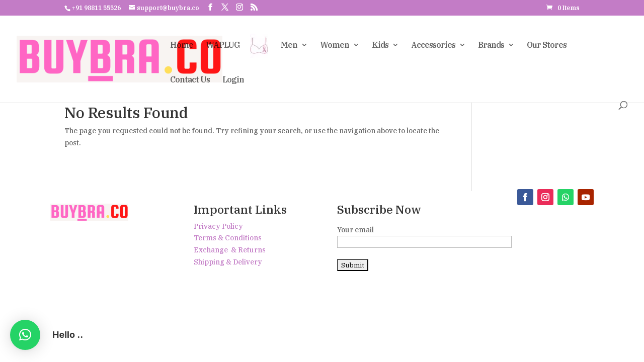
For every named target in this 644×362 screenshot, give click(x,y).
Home (182, 46)
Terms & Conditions (228, 238)
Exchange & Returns (230, 250)
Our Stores (547, 46)
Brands (491, 46)
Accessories (433, 46)
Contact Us (190, 80)
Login (233, 80)
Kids (380, 46)
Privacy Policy (218, 226)
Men (289, 46)
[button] (25, 335)
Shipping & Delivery (228, 262)
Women (335, 46)
